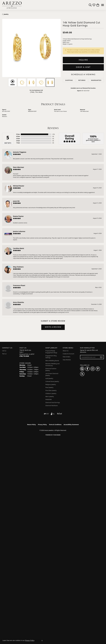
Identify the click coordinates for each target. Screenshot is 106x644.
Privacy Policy (42, 425)
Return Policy (32, 425)
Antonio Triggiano (20, 152)
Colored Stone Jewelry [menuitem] (52, 381)
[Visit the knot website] (59, 414)
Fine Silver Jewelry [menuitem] (51, 390)
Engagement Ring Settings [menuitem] (51, 357)
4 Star (18, 136)
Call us (4, 351)
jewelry (6, 14)
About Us (66, 351)
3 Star (18, 139)
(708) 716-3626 (36, 92)
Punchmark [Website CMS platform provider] (57, 435)
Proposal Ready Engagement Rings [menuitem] (51, 352)
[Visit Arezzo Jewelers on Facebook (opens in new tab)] (87, 369)
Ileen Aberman (18, 167)
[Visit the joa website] (53, 414)
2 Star (18, 141)
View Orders (67, 357)
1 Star (18, 143)
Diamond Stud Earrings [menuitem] (53, 403)
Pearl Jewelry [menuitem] (49, 387)
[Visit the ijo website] (46, 414)
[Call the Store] (24, 356)
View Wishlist (67, 360)
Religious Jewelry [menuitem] (51, 384)
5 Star (18, 134)
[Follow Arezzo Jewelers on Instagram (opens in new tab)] (93, 369)
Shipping (69, 80)
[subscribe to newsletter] (101, 357)
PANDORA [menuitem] (49, 400)
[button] (90, 5)
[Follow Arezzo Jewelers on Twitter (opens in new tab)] (82, 374)
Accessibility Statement (71, 425)
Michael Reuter (19, 186)
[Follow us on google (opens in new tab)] (82, 369)
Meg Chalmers (18, 267)
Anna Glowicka (18, 302)
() (53, 134)
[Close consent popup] (42, 641)
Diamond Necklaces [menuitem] (51, 406)
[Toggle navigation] (103, 5)
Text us (4, 354)
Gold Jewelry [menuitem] (49, 378)
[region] (31, 48)
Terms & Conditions (55, 425)
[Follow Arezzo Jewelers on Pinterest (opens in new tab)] (98, 369)
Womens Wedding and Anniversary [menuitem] (52, 365)
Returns (82, 80)
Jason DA (16, 201)
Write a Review (53, 327)
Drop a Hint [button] (83, 67)
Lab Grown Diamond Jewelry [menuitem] (52, 374)
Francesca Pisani (19, 285)
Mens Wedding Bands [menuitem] (52, 361)
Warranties (96, 80)
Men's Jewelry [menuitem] (50, 397)
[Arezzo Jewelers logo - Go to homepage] (12, 5)
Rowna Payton (18, 216)
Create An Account (69, 354)
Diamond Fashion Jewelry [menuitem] (51, 370)
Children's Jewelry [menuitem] (51, 394)
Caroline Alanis (19, 248)
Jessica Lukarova (19, 231)
